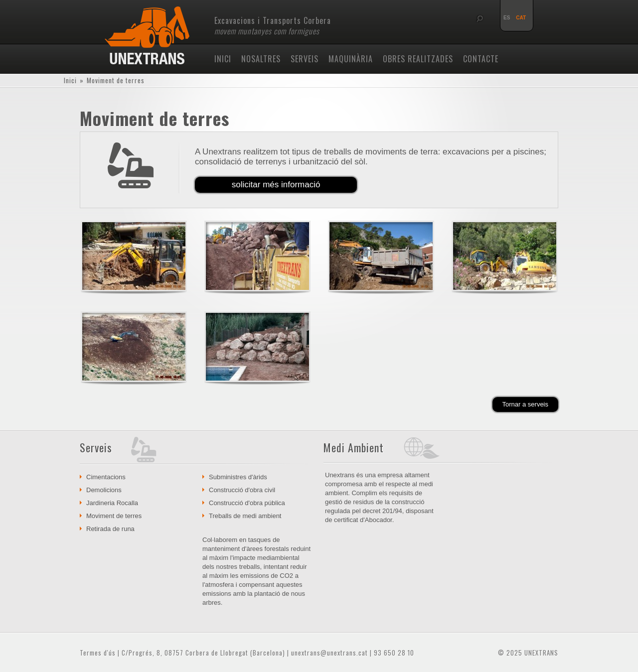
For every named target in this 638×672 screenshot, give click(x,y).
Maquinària (351, 59)
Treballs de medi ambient (245, 516)
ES (507, 18)
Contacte (481, 59)
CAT (521, 18)
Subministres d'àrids (238, 477)
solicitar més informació (276, 185)
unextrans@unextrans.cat (329, 653)
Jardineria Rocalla (112, 503)
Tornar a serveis (525, 404)
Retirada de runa (110, 529)
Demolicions (104, 490)
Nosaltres (261, 59)
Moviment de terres (114, 516)
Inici (223, 59)
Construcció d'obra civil (242, 490)
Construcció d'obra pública (247, 503)
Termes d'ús (98, 653)
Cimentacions (106, 477)
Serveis (305, 59)
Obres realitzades (418, 59)
